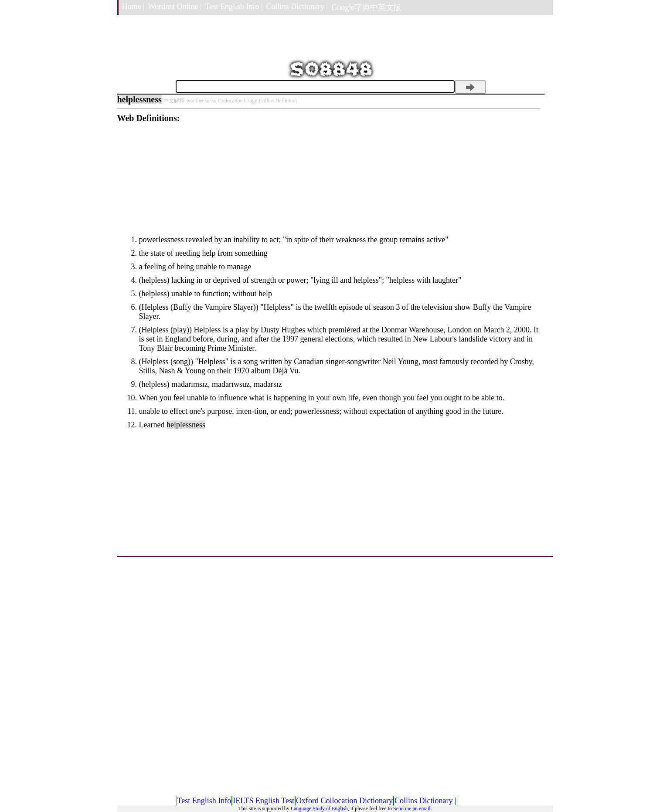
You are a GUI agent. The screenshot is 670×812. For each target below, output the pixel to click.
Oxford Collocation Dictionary (344, 801)
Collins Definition (278, 101)
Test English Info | (234, 7)
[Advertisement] (329, 184)
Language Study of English (319, 809)
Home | (133, 7)
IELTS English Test (264, 801)
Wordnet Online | (175, 7)
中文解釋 (174, 101)
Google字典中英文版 (366, 7)
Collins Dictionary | (297, 7)
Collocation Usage (238, 101)
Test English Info (204, 801)
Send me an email (412, 809)
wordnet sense (201, 101)
